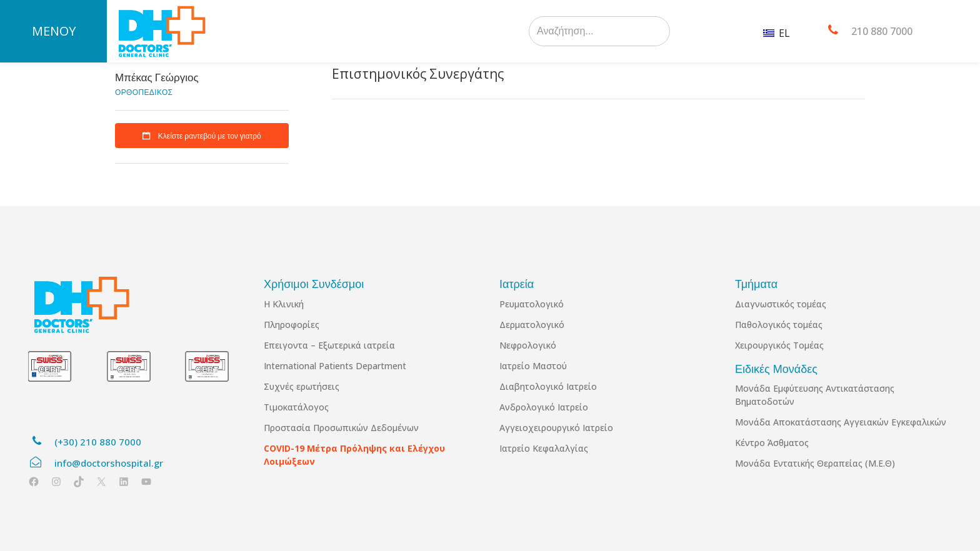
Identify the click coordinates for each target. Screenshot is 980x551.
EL (777, 33)
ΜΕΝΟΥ (54, 31)
